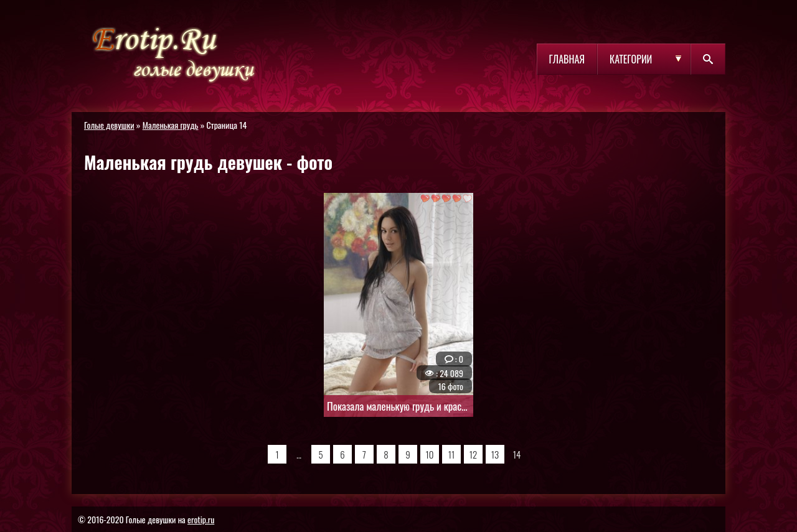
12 (474, 454)
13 (495, 454)
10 (430, 454)
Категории (631, 59)
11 (451, 454)
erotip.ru (201, 519)
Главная (567, 59)
